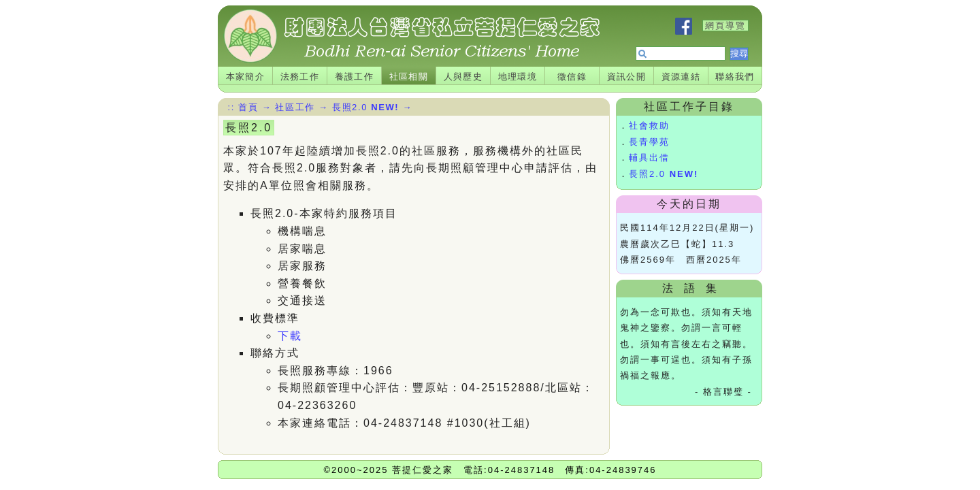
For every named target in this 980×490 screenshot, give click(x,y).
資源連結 (681, 77)
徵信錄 (572, 77)
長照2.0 (664, 174)
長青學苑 (649, 142)
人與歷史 (463, 77)
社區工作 (295, 107)
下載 (290, 336)
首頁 (248, 107)
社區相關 (409, 77)
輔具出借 (649, 158)
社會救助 (649, 126)
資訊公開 (627, 77)
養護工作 (355, 77)
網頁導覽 (725, 26)
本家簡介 (246, 77)
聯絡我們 (735, 77)
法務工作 (300, 77)
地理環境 (518, 77)
